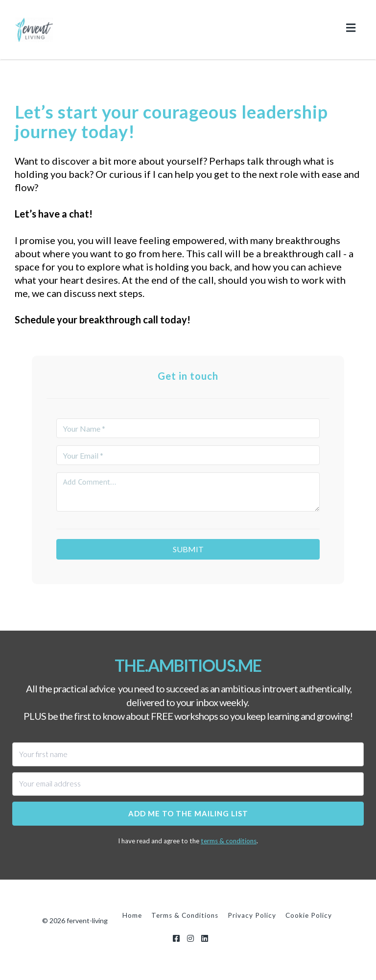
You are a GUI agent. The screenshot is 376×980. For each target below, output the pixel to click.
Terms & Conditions (185, 915)
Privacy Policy (252, 915)
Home (132, 915)
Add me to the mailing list (188, 813)
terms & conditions (229, 841)
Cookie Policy (309, 915)
